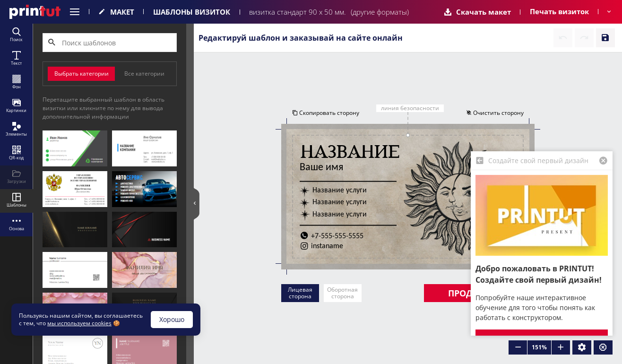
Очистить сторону (495, 113)
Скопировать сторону (325, 113)
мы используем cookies (79, 323)
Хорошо (172, 319)
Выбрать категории (82, 74)
